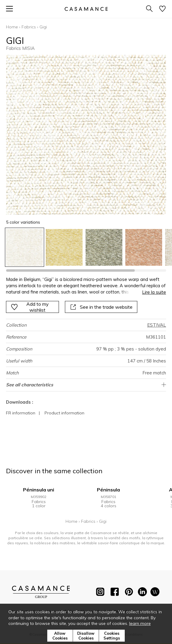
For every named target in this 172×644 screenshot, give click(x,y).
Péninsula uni (39, 490)
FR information (21, 413)
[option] (24, 247)
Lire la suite (154, 292)
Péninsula (108, 490)
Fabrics (29, 27)
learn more (140, 623)
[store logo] (86, 9)
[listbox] (86, 247)
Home (12, 27)
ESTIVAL (157, 325)
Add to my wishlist (30, 307)
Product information (64, 413)
